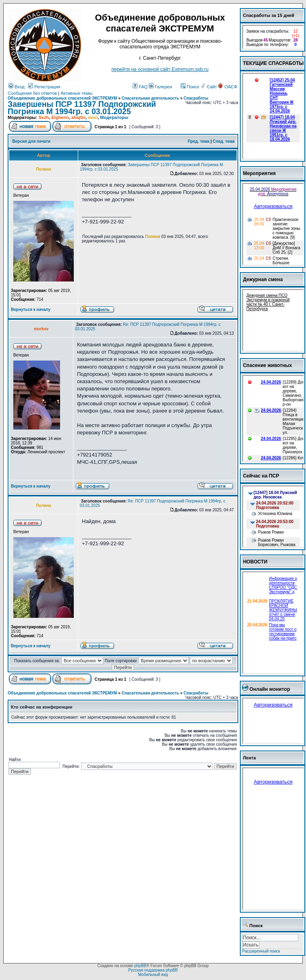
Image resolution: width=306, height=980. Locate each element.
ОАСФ (228, 87)
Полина (153, 237)
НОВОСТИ (255, 562)
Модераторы (114, 117)
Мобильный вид (153, 975)
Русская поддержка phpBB (153, 970)
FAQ (140, 87)
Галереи (160, 87)
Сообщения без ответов (32, 93)
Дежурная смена (263, 279)
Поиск (190, 87)
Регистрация (44, 87)
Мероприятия (259, 173)
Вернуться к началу (31, 310)
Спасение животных (268, 365)
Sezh (44, 117)
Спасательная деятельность (151, 98)
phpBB (140, 966)
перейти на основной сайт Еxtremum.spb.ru (160, 69)
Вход (17, 87)
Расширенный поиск (261, 951)
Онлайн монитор (270, 689)
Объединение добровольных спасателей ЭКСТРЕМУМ (62, 98)
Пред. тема (198, 141)
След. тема (224, 141)
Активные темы (76, 93)
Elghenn (60, 117)
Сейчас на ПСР (261, 476)
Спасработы (196, 98)
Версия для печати (31, 141)
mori (93, 117)
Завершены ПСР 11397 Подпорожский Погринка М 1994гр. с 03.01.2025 (82, 108)
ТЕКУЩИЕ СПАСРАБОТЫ (274, 63)
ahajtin (78, 117)
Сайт (209, 87)
